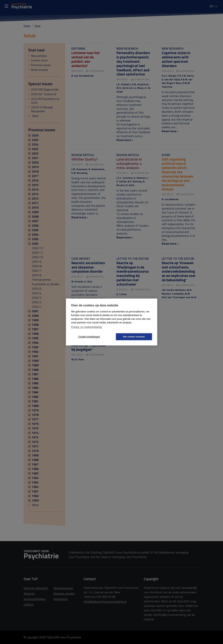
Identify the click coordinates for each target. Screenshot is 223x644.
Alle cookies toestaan (134, 337)
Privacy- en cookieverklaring (87, 327)
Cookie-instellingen (89, 337)
